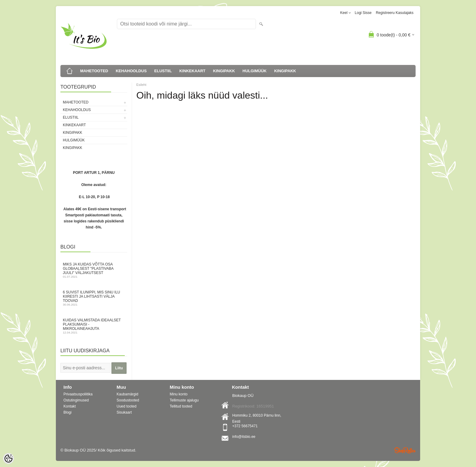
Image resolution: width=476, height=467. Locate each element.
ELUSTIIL (163, 71)
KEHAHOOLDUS (131, 71)
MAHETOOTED (94, 71)
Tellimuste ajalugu (184, 400)
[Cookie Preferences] (8, 459)
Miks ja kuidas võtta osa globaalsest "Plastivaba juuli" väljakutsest (94, 270)
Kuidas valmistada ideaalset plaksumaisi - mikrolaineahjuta (94, 326)
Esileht (141, 85)
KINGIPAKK (224, 71)
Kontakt (70, 406)
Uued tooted (126, 406)
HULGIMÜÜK (255, 71)
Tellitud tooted (181, 406)
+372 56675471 (245, 426)
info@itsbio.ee (244, 437)
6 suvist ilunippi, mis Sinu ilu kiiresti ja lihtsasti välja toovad (94, 298)
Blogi (68, 412)
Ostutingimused (76, 400)
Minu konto (179, 394)
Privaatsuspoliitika (78, 394)
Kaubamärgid (127, 394)
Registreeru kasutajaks (395, 13)
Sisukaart (124, 412)
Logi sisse (363, 13)
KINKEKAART (192, 71)
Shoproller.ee (405, 450)
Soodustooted (128, 400)
